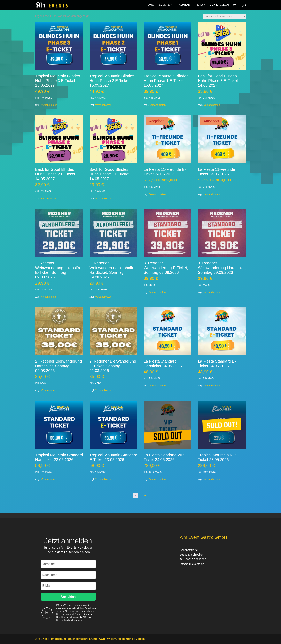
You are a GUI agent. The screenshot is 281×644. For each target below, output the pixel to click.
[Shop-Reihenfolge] (224, 16)
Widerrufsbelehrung (120, 639)
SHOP (201, 5)
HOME (150, 5)
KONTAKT (185, 5)
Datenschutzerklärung (82, 639)
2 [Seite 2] (140, 495)
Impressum (59, 639)
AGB (85, 617)
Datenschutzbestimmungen (70, 620)
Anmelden (68, 597)
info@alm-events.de (192, 564)
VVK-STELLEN (219, 5)
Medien (140, 639)
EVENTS (164, 5)
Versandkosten (49, 105)
